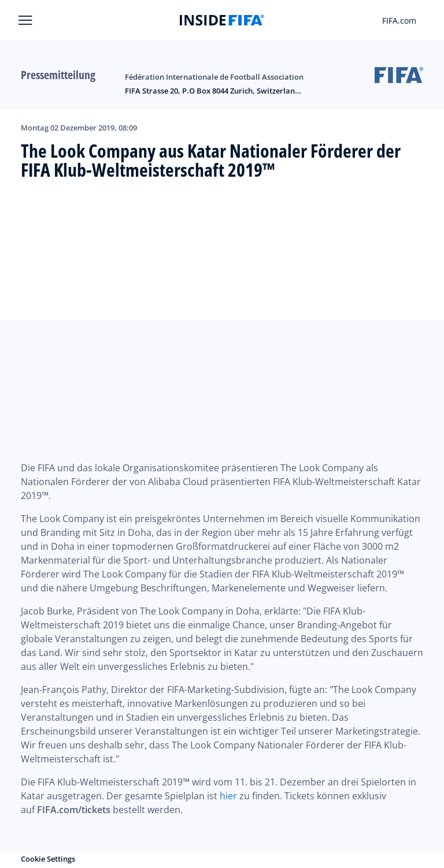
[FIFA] (222, 20)
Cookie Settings (48, 859)
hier (228, 796)
